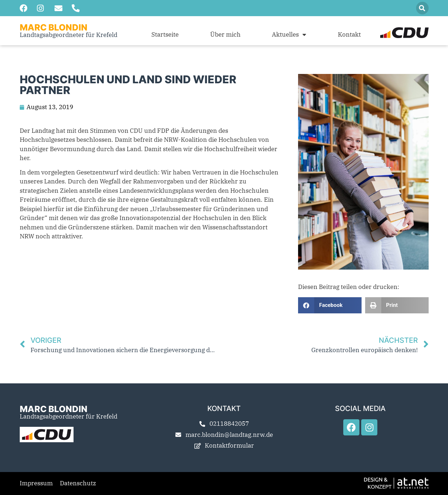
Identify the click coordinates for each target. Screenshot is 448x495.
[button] (422, 8)
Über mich (225, 34)
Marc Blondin (54, 27)
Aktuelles (289, 34)
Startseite (165, 34)
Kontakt (349, 34)
